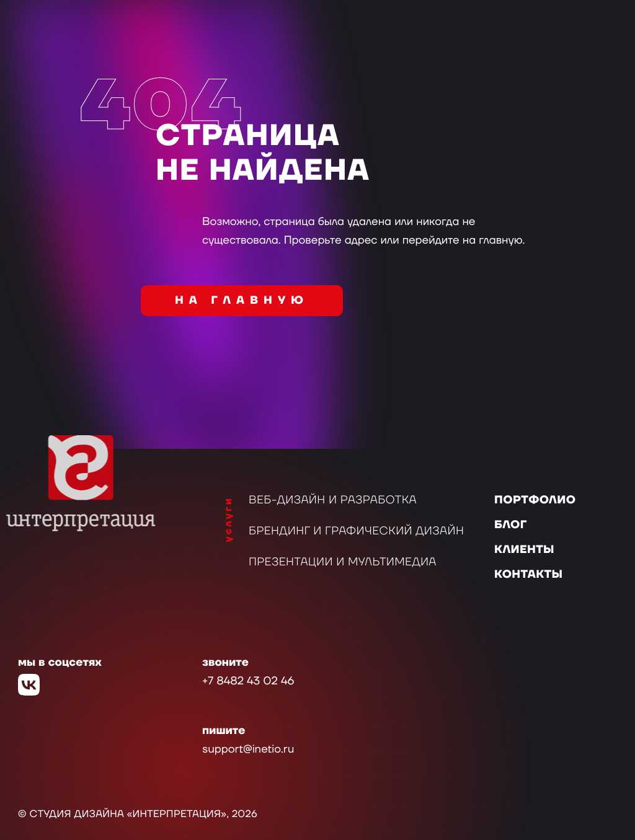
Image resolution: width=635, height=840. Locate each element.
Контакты (528, 575)
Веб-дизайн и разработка (333, 501)
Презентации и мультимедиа (343, 563)
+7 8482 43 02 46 (248, 682)
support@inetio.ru (248, 750)
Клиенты (524, 550)
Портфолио (535, 501)
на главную (242, 301)
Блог (511, 525)
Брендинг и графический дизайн (356, 532)
